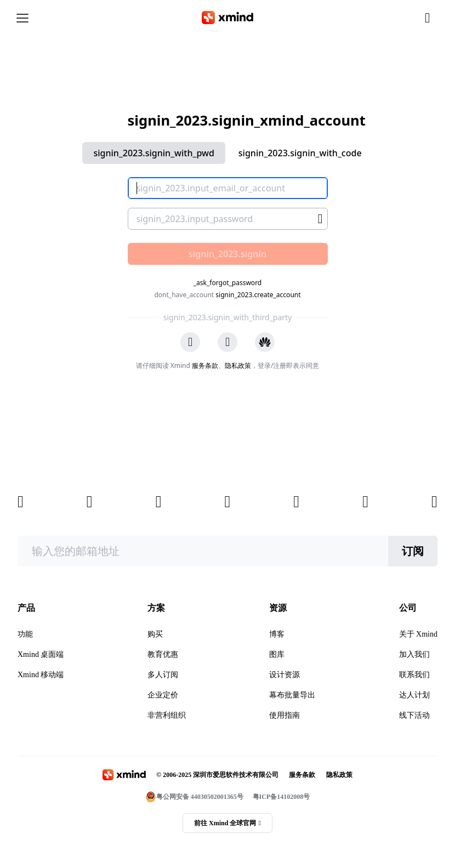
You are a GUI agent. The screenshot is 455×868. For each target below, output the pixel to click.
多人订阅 (163, 675)
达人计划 (414, 695)
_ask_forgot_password (228, 283)
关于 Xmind (418, 634)
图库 (277, 654)
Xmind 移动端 (41, 675)
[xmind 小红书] (365, 502)
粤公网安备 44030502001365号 (194, 797)
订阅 (413, 551)
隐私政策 (238, 365)
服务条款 (205, 365)
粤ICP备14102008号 (281, 797)
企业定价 (163, 695)
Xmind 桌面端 (41, 654)
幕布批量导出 (292, 695)
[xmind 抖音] (434, 502)
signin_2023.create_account (258, 295)
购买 (155, 634)
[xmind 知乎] (159, 502)
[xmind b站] (296, 502)
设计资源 (285, 675)
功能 (25, 634)
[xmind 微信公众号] (90, 502)
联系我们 (414, 675)
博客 (277, 634)
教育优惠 (163, 654)
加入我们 (414, 654)
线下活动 (414, 715)
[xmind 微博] (227, 502)
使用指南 (285, 715)
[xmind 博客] (21, 502)
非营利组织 (167, 715)
